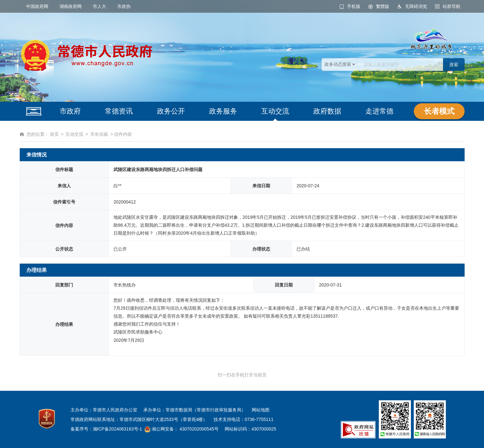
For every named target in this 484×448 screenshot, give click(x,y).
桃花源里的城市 (431, 39)
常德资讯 (119, 111)
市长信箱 (99, 134)
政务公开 (171, 111)
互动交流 (275, 111)
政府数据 (327, 111)
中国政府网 (37, 6)
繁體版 (383, 6)
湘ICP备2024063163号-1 (118, 429)
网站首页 (34, 111)
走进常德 (379, 111)
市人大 (99, 6)
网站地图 (261, 410)
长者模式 (439, 111)
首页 (54, 134)
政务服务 (223, 111)
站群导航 (452, 6)
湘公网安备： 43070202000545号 (184, 429)
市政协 (124, 6)
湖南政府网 (71, 6)
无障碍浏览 (416, 6)
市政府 (70, 111)
